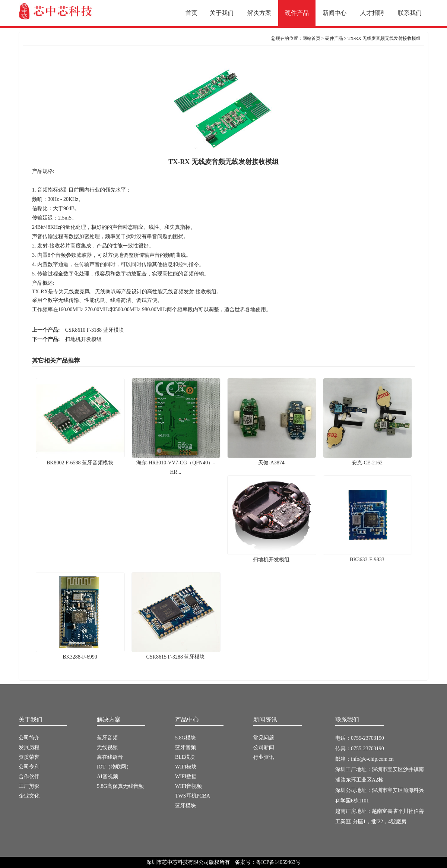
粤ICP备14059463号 (278, 862)
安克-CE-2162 (367, 460)
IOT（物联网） (114, 767)
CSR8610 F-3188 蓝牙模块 (95, 330)
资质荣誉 (29, 757)
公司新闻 (264, 747)
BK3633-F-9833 (367, 556)
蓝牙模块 (186, 806)
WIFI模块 (186, 767)
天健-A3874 (272, 460)
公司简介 (29, 738)
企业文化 (29, 796)
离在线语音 (110, 757)
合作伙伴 (29, 777)
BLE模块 (185, 757)
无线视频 (107, 747)
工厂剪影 (29, 786)
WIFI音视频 (188, 786)
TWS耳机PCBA (193, 796)
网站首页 (311, 38)
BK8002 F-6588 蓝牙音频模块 (80, 460)
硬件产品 (334, 38)
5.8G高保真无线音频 (120, 786)
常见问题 (264, 738)
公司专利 (29, 767)
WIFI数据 (186, 777)
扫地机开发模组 (83, 339)
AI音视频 (107, 777)
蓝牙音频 (107, 738)
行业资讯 (264, 757)
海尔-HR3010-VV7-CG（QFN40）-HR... (176, 464)
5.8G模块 (186, 738)
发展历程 (29, 747)
